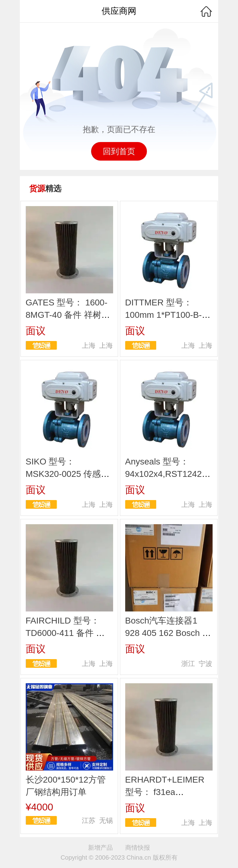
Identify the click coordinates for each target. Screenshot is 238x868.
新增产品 (100, 848)
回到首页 (119, 151)
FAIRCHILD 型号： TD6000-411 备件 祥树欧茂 (65, 633)
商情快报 (138, 848)
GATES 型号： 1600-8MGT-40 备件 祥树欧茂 (68, 315)
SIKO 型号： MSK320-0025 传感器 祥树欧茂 (68, 474)
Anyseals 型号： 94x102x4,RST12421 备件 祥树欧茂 (166, 474)
